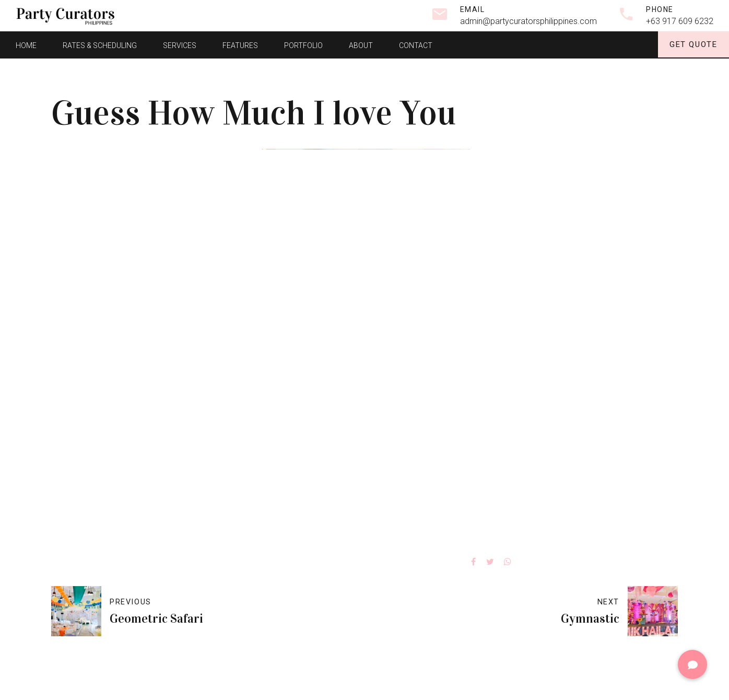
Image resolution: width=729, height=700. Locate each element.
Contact (416, 44)
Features (240, 44)
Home (26, 44)
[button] (692, 664)
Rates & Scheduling (100, 44)
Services (180, 44)
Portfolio (303, 44)
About (361, 44)
